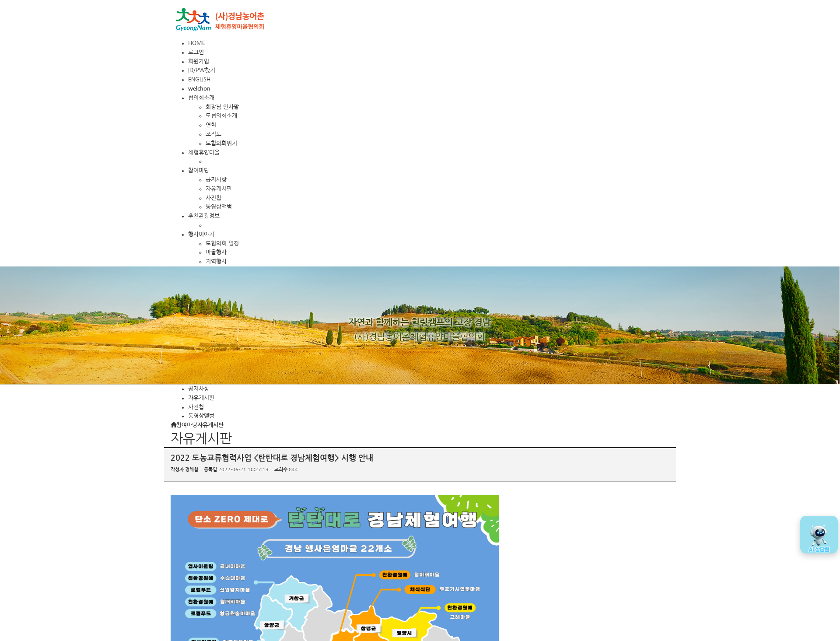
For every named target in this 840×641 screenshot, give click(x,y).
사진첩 (213, 198)
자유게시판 (219, 189)
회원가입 (199, 61)
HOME (197, 43)
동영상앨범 (219, 207)
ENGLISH (199, 79)
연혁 (211, 125)
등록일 (210, 470)
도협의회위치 (221, 143)
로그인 (196, 52)
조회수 (281, 470)
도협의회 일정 (222, 243)
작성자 (177, 470)
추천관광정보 (204, 216)
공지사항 (216, 180)
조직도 (213, 134)
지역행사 (216, 261)
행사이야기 (201, 234)
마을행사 (216, 252)
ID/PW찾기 (202, 70)
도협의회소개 (221, 116)
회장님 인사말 (222, 107)
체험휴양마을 (204, 152)
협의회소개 (201, 98)
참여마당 (199, 170)
